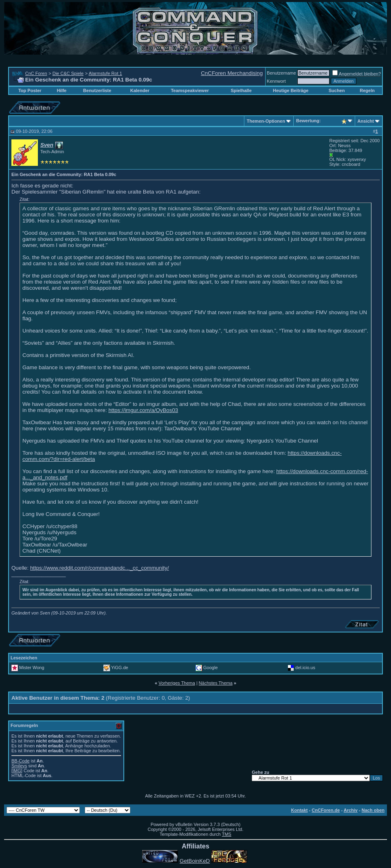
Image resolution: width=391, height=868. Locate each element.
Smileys (19, 766)
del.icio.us (305, 668)
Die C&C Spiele (68, 73)
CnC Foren (36, 73)
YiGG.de (120, 668)
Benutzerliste (97, 90)
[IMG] (17, 771)
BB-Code (21, 761)
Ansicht (366, 121)
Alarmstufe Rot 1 (105, 73)
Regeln (367, 90)
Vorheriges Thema (177, 683)
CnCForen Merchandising (232, 73)
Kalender (140, 90)
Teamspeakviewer (190, 90)
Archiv (351, 810)
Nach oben (373, 810)
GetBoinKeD (195, 861)
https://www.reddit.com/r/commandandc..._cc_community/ (100, 568)
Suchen (337, 90)
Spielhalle (241, 90)
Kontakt (300, 810)
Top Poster (30, 90)
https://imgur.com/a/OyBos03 (143, 410)
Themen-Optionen (266, 121)
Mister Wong (32, 668)
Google (210, 668)
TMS (227, 834)
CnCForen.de (326, 810)
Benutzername (281, 73)
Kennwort (276, 81)
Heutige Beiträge (291, 90)
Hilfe (62, 90)
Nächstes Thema (216, 683)
